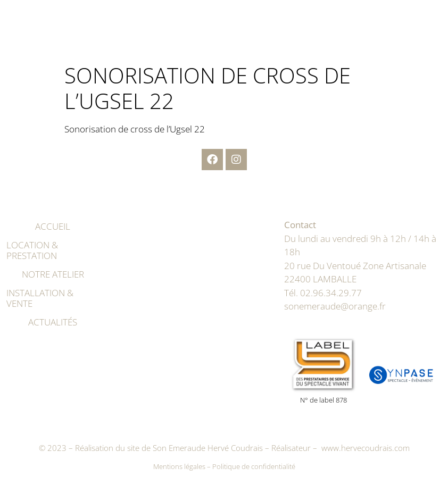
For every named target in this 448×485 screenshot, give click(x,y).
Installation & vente (40, 298)
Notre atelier (53, 274)
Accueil (53, 226)
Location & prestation (32, 250)
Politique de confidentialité (254, 466)
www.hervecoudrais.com (366, 448)
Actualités (53, 322)
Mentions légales (179, 466)
